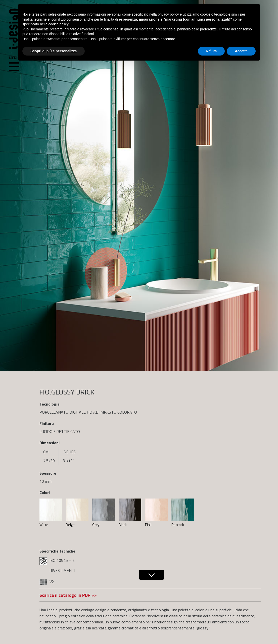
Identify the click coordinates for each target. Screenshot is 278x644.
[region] (139, 185)
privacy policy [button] (168, 14)
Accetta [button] (241, 51)
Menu (14, 64)
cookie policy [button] (58, 24)
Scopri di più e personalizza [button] (54, 51)
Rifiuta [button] (211, 51)
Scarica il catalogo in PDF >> (68, 595)
